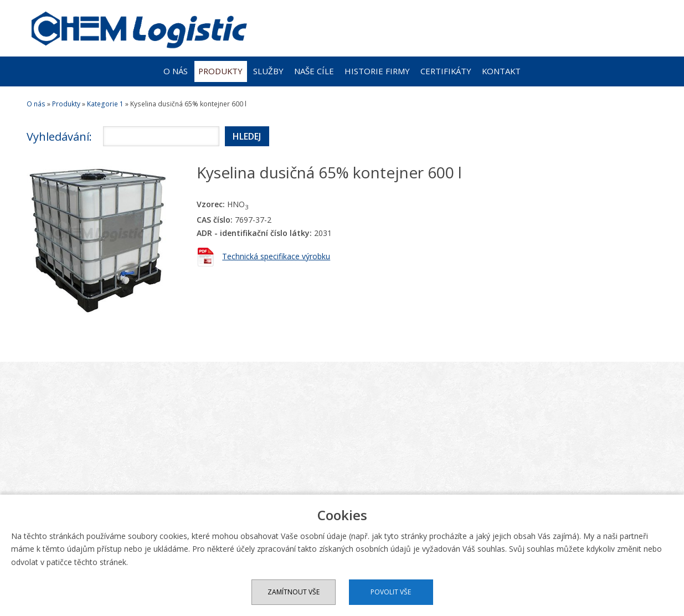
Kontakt (501, 71)
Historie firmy (377, 71)
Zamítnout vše (294, 592)
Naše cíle (314, 71)
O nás (176, 71)
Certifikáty (446, 71)
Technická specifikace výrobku (276, 256)
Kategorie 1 (105, 104)
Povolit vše (391, 592)
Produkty (220, 71)
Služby (268, 71)
